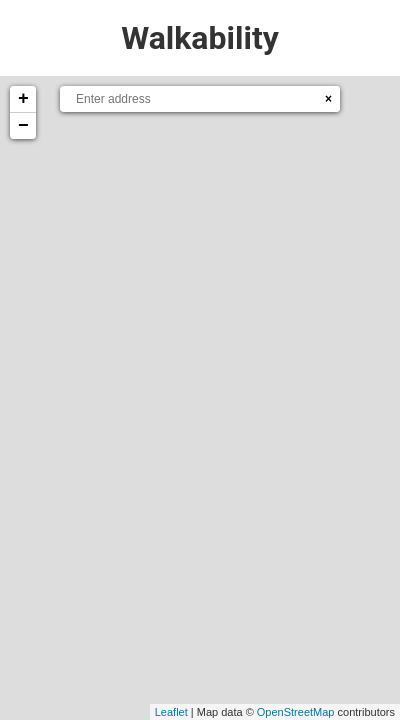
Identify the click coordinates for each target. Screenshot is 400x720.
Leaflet (171, 712)
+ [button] (23, 99)
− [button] (23, 126)
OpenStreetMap (296, 712)
